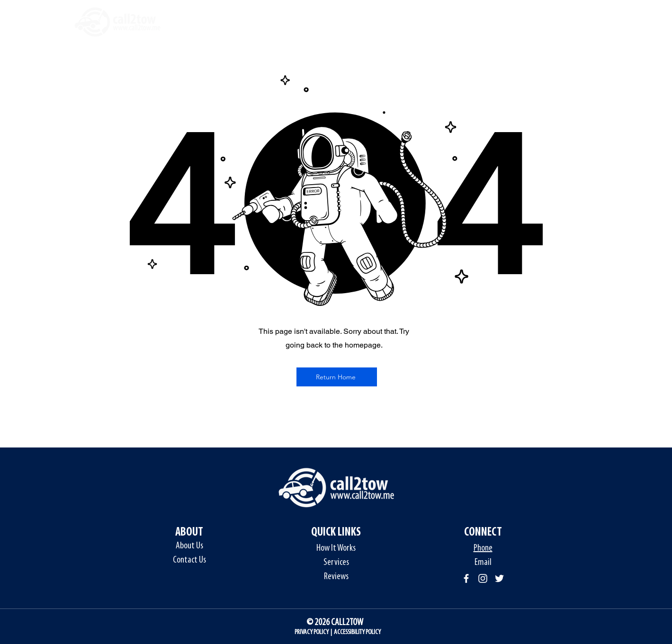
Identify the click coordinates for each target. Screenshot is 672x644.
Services (336, 563)
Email (483, 563)
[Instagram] (483, 578)
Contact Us (189, 560)
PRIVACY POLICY (312, 632)
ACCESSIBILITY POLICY (357, 632)
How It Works (336, 548)
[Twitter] (499, 578)
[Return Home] (337, 377)
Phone (483, 548)
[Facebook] (466, 578)
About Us (189, 546)
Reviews (336, 577)
